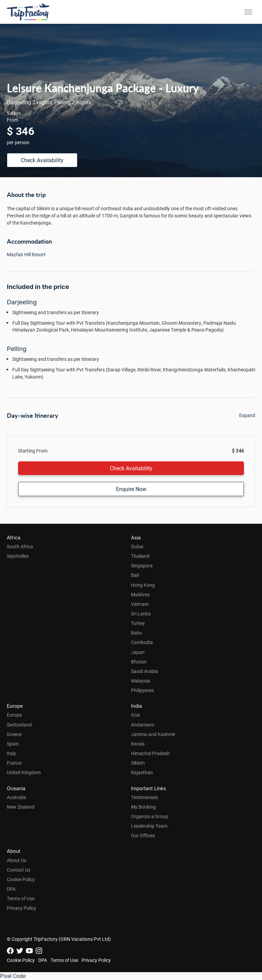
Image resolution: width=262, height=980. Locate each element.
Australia (16, 797)
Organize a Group (150, 816)
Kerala (138, 744)
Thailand (140, 556)
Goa (135, 715)
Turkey (138, 623)
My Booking (143, 807)
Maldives (140, 594)
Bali (135, 575)
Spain (13, 744)
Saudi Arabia (144, 671)
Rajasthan (142, 772)
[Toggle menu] (248, 12)
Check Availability (42, 160)
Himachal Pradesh (150, 753)
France (14, 763)
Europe (14, 715)
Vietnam (140, 604)
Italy (11, 753)
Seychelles (18, 556)
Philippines (142, 690)
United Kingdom (24, 772)
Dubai (137, 546)
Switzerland (19, 725)
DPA (11, 889)
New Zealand (21, 807)
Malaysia (141, 681)
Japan (138, 652)
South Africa (20, 546)
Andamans (143, 725)
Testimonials (144, 797)
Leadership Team (149, 826)
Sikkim (138, 763)
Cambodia (142, 642)
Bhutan (139, 662)
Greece (14, 734)
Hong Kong (143, 585)
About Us (17, 860)
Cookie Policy (21, 879)
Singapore (142, 565)
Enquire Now (131, 489)
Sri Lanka (141, 614)
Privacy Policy (21, 908)
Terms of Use (21, 898)
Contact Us (19, 870)
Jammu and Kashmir (153, 734)
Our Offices (143, 835)
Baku (136, 633)
